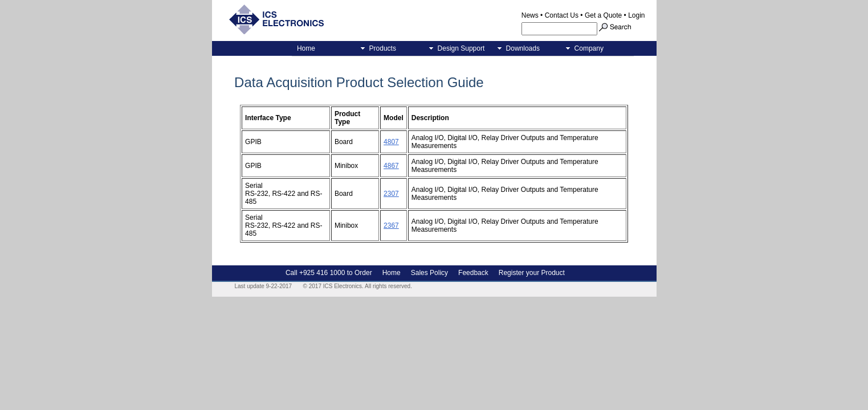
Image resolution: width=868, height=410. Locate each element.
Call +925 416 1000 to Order (329, 273)
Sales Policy (429, 273)
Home (306, 48)
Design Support (459, 48)
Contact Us (562, 15)
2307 (391, 194)
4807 (391, 142)
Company (587, 48)
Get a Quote (603, 15)
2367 (391, 225)
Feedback (473, 273)
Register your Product (532, 273)
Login (636, 15)
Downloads (521, 48)
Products (381, 48)
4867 (391, 166)
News (530, 15)
